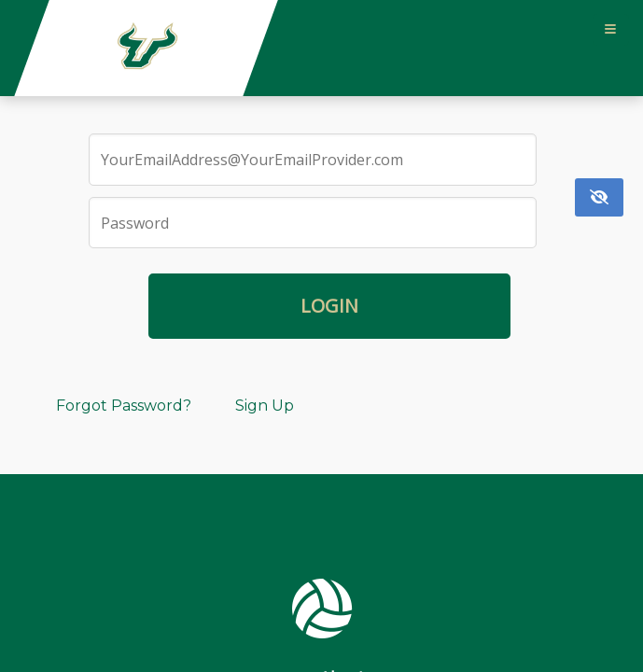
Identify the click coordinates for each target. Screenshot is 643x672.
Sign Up (265, 406)
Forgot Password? (124, 406)
